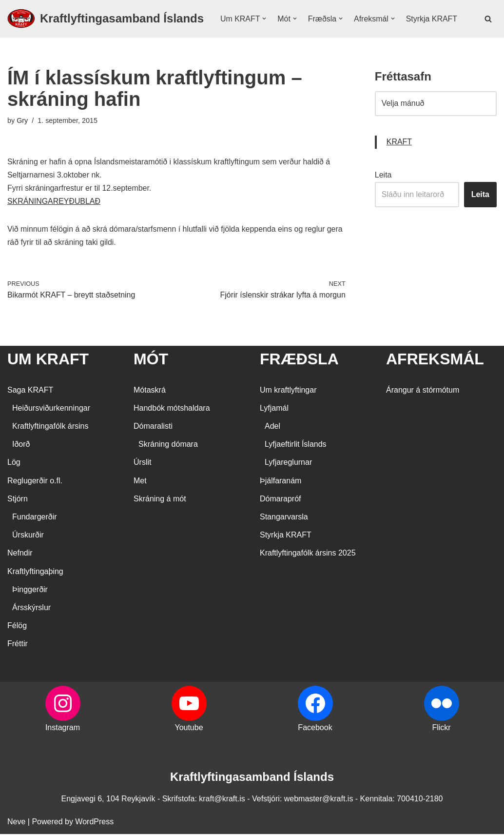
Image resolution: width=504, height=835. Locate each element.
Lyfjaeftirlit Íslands (296, 445)
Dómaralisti (153, 427)
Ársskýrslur (31, 608)
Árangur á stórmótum (423, 391)
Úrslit (142, 464)
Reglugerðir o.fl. (35, 482)
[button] (265, 19)
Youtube (189, 728)
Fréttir (18, 645)
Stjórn (18, 500)
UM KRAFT (48, 360)
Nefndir (20, 554)
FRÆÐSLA (299, 360)
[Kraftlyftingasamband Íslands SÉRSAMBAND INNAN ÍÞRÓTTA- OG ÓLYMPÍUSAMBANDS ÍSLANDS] (106, 19)
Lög (14, 464)
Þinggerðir (30, 590)
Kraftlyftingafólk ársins (50, 427)
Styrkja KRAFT (432, 19)
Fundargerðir (35, 518)
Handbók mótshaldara (172, 409)
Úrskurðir (28, 536)
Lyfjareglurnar (288, 464)
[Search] (488, 19)
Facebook (315, 728)
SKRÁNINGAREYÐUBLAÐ (54, 202)
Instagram (63, 728)
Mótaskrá (150, 391)
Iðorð (21, 445)
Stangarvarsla (284, 518)
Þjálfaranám (281, 482)
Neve (16, 823)
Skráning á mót (160, 500)
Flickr (441, 728)
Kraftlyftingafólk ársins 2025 (308, 554)
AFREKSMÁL (435, 360)
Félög (17, 626)
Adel (272, 427)
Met (140, 482)
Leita (383, 175)
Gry (22, 120)
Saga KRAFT (30, 391)
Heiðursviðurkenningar (51, 409)
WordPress (94, 823)
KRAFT (399, 143)
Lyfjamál (274, 409)
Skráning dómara (168, 445)
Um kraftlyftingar (288, 391)
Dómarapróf (280, 500)
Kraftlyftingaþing (35, 572)
